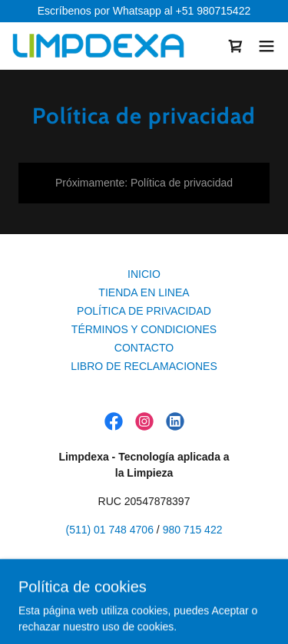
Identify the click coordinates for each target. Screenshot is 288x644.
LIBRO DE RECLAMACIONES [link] (144, 366)
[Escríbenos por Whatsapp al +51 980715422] (144, 11)
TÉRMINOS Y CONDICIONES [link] (144, 329)
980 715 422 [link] (193, 530)
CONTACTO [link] (144, 348)
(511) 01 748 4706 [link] (110, 530)
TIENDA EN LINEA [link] (144, 292)
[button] (266, 46)
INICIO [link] (144, 274)
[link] (98, 46)
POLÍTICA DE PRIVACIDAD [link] (144, 311)
